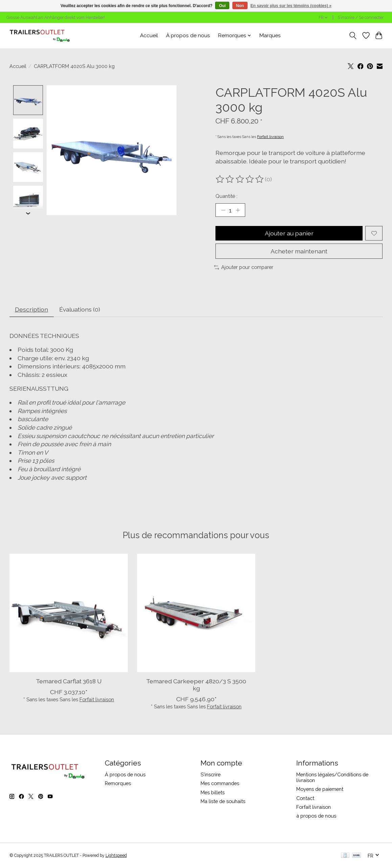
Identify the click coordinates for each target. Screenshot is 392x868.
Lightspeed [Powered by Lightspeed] (116, 855)
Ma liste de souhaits (223, 801)
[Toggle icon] (353, 36)
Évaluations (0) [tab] (80, 309)
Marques (270, 36)
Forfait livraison (270, 137)
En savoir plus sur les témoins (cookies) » (291, 6)
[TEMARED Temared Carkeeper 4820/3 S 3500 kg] (196, 613)
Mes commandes (220, 783)
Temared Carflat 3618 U (68, 681)
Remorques (118, 783)
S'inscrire (211, 774)
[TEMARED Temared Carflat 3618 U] (69, 613)
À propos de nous (188, 36)
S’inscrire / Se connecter (361, 18)
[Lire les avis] (240, 179)
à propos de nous (316, 816)
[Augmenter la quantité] (238, 210)
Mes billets (213, 792)
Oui (222, 6)
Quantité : (226, 196)
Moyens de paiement (320, 789)
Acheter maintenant (299, 251)
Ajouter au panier (289, 233)
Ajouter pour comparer (244, 267)
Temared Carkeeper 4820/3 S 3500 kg (196, 685)
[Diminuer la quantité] (223, 210)
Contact (305, 798)
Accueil (149, 36)
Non (240, 6)
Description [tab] (31, 309)
